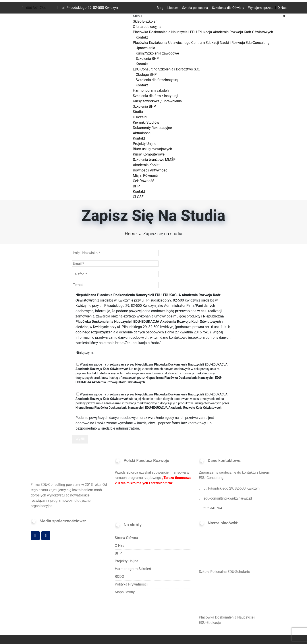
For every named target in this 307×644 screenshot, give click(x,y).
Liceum (173, 8)
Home (131, 234)
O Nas (282, 8)
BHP (118, 553)
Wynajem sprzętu (261, 8)
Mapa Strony (125, 592)
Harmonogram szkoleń (133, 569)
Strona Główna (126, 538)
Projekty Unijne (127, 561)
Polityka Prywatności (131, 584)
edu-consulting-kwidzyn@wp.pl (228, 498)
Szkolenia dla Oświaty (228, 8)
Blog (160, 8)
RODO (120, 577)
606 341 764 (34, 8)
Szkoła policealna (195, 8)
